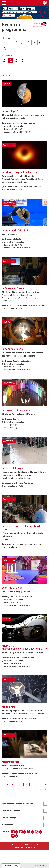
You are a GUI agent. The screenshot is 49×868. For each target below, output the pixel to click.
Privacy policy (30, 847)
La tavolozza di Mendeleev (16, 410)
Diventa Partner (41, 866)
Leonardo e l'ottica (12, 588)
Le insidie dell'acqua (13, 468)
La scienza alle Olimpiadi (15, 230)
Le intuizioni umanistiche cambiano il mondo (21, 528)
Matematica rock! (11, 762)
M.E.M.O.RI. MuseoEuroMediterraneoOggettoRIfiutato (24, 647)
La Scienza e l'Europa (13, 289)
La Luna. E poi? (10, 111)
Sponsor (11, 866)
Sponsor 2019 (20, 847)
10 (41, 789)
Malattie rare (8, 707)
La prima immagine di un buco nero (20, 173)
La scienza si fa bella (13, 349)
